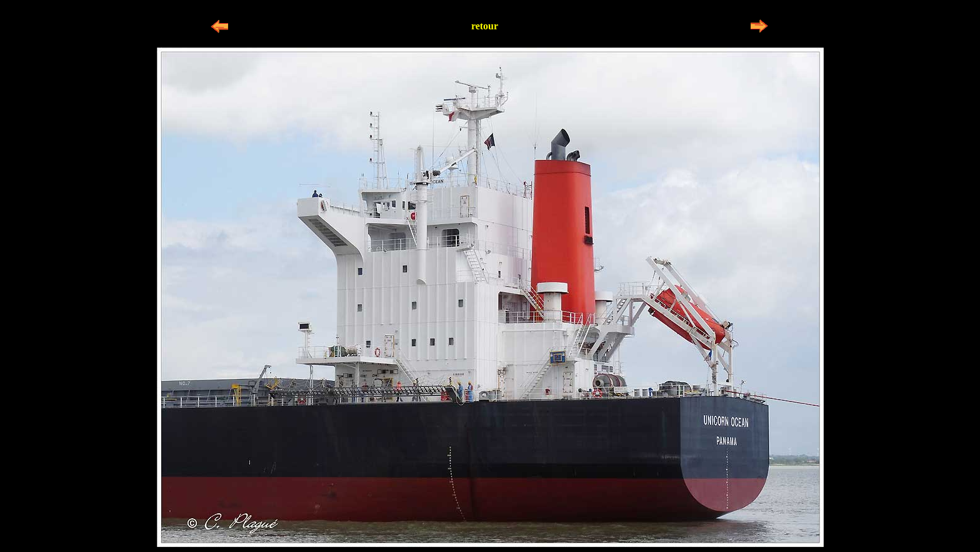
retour (485, 26)
